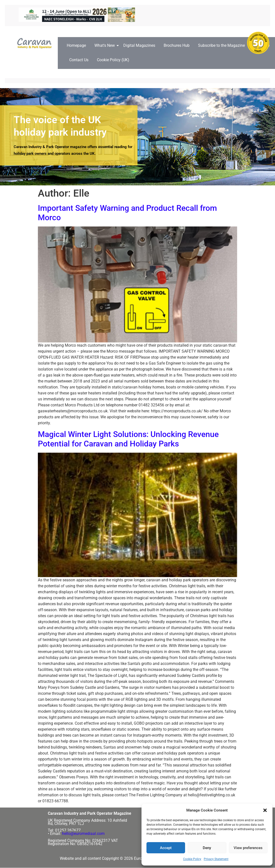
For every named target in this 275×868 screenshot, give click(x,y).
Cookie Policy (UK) (113, 60)
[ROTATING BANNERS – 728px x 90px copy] (77, 21)
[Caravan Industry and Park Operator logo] (36, 43)
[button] (265, 810)
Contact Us (79, 60)
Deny (207, 848)
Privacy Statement (216, 859)
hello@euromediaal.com (83, 834)
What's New (105, 45)
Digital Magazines (139, 45)
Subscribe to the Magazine (221, 45)
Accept (166, 848)
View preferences (248, 848)
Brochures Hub (177, 45)
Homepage (76, 45)
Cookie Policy (192, 859)
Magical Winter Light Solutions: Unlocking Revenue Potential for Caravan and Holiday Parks (128, 439)
